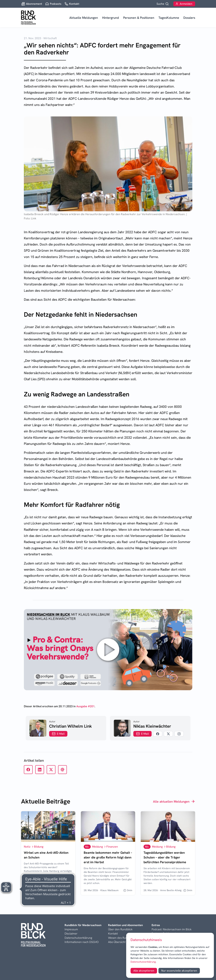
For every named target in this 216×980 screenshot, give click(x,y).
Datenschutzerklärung (143, 962)
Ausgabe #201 (85, 706)
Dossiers (189, 18)
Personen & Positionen (139, 18)
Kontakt (113, 934)
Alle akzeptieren (144, 971)
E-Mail (58, 734)
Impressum (71, 929)
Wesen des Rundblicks (122, 938)
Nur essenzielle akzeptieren (179, 971)
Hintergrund (111, 18)
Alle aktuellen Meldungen (174, 801)
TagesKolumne (169, 18)
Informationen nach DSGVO (82, 942)
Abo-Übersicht (117, 942)
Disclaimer (71, 934)
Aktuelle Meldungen (84, 18)
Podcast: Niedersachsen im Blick (172, 929)
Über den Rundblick (120, 929)
